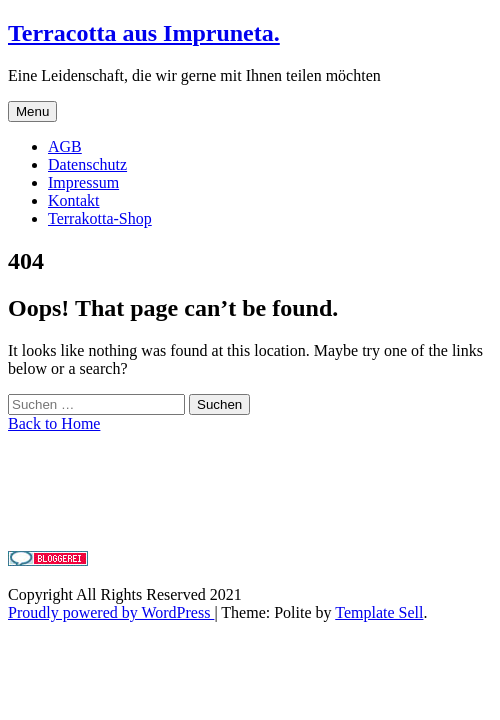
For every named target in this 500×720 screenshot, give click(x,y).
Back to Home (54, 423)
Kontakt (74, 200)
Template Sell (379, 612)
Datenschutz (87, 164)
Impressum (83, 182)
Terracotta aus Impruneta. (144, 33)
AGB (65, 146)
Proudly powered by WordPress (111, 612)
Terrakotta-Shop (100, 218)
